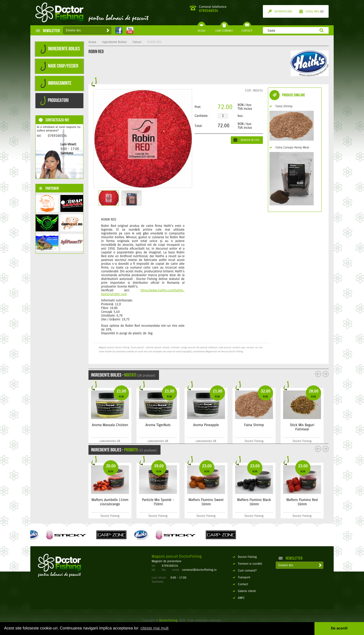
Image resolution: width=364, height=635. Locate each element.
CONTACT (247, 29)
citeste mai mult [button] (154, 628)
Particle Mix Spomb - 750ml (158, 502)
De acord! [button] (339, 628)
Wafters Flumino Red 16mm (302, 502)
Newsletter (48, 31)
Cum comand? (245, 571)
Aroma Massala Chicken (110, 425)
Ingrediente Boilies (114, 42)
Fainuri (137, 42)
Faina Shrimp (281, 106)
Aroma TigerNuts (158, 425)
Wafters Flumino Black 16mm (254, 502)
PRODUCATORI (54, 101)
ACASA (201, 29)
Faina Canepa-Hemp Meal (289, 148)
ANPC (239, 598)
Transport (242, 578)
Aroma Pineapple (206, 425)
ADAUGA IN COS (246, 140)
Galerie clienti (244, 591)
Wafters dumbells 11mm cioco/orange (110, 502)
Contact (240, 584)
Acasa (92, 42)
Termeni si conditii (247, 564)
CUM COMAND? (224, 29)
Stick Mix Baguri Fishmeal (302, 427)
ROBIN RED (154, 42)
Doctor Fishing (245, 557)
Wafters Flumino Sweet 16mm (206, 502)
